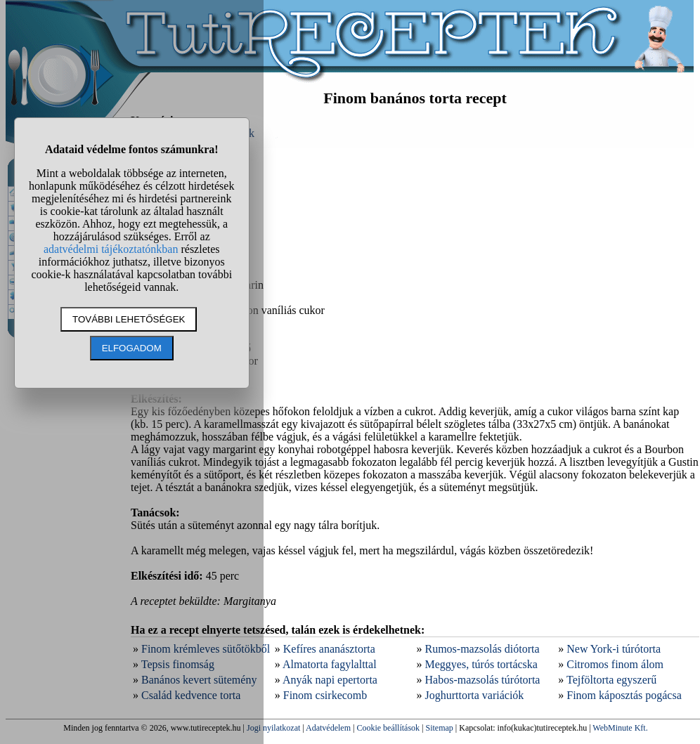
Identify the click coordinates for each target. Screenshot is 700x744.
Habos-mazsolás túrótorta (483, 680)
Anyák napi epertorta (330, 680)
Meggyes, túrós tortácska (481, 664)
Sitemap (440, 728)
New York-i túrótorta (614, 649)
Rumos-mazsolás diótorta (482, 649)
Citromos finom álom (615, 664)
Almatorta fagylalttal (330, 664)
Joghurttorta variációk (475, 695)
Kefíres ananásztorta (329, 649)
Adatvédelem (328, 728)
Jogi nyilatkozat (273, 728)
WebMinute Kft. (620, 728)
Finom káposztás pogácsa (624, 695)
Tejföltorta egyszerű (611, 680)
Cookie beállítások (388, 728)
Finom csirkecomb (325, 695)
